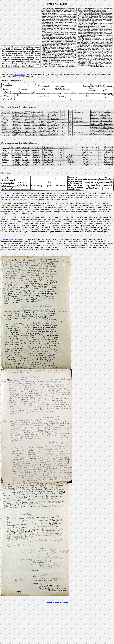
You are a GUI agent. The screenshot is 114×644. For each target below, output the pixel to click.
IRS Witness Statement (9, 239)
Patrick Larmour (20, 75)
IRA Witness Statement (9, 193)
